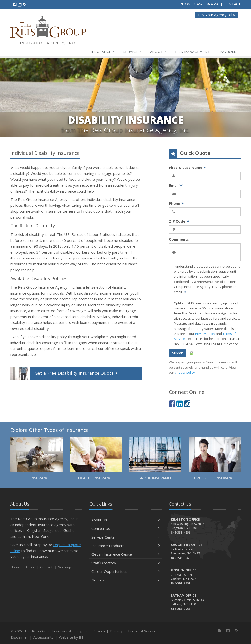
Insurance (103, 52)
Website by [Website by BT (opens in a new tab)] (71, 637)
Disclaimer (19, 637)
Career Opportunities (125, 571)
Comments (179, 239)
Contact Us (125, 528)
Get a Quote (64, 374)
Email (176, 185)
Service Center (125, 537)
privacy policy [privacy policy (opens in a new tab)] (185, 372)
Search (99, 631)
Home (15, 567)
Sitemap (65, 567)
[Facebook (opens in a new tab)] (15, 4)
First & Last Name (188, 167)
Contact (46, 567)
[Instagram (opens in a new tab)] (24, 4)
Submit (178, 353)
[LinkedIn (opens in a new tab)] (19, 4)
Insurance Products (125, 546)
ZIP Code (179, 221)
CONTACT (232, 4)
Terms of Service (142, 631)
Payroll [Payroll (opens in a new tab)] (228, 52)
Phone (177, 203)
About (159, 52)
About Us (125, 520)
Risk (192, 52)
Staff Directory (125, 563)
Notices (125, 580)
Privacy (116, 631)
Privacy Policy (205, 334)
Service (133, 52)
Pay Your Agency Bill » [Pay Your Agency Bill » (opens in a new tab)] (217, 15)
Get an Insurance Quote (125, 554)
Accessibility (44, 637)
